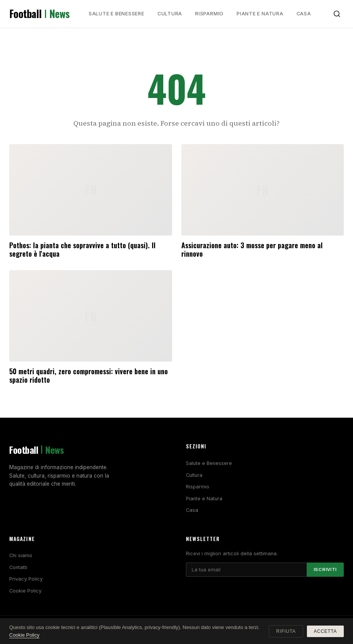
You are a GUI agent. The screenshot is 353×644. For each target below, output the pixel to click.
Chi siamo (21, 555)
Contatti (18, 567)
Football (40, 14)
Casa (304, 14)
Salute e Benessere (117, 14)
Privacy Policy (26, 579)
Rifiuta (286, 631)
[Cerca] (337, 14)
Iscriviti (325, 569)
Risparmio (209, 14)
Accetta (325, 631)
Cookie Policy (25, 591)
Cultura (170, 14)
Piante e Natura (260, 14)
